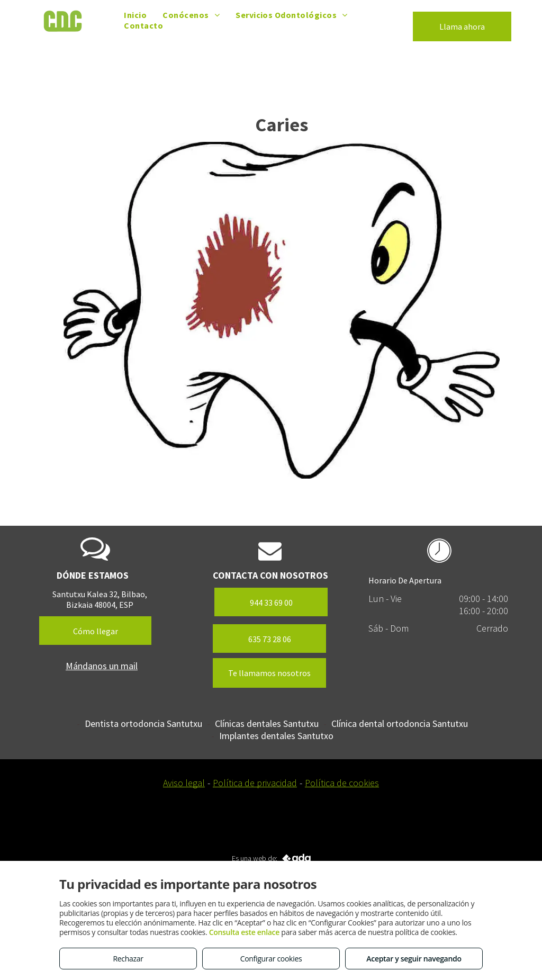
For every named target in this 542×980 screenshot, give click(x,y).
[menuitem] (135, 15)
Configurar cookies (271, 959)
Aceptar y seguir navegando (414, 959)
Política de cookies (342, 783)
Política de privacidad (255, 783)
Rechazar (128, 959)
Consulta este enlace (244, 932)
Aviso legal (184, 783)
